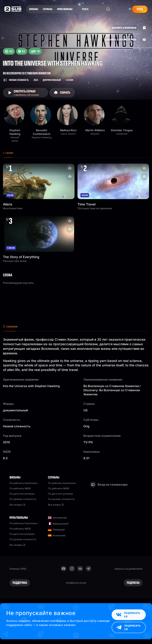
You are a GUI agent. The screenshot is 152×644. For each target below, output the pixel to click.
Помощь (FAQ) (18, 569)
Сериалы (48, 9)
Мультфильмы (65, 9)
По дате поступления (22, 494)
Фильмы (34, 9)
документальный (15, 410)
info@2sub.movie (76, 583)
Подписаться (128, 615)
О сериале (10, 326)
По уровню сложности (23, 499)
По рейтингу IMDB (20, 488)
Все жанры (18, 505)
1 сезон (8, 153)
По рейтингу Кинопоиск (24, 483)
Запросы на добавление (128, 569)
